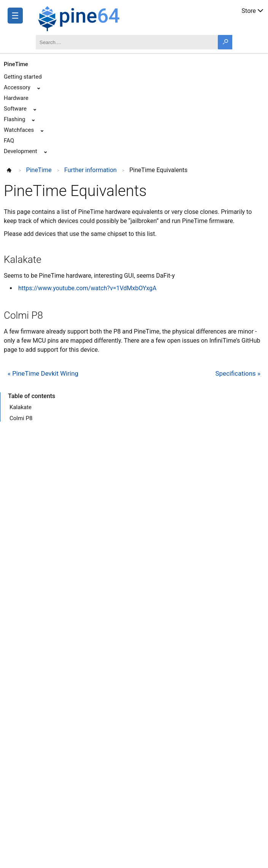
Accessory (17, 87)
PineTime (16, 64)
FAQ (9, 141)
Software (15, 109)
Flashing (14, 119)
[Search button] (225, 42)
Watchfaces (19, 130)
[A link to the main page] (104, 17)
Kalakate (21, 407)
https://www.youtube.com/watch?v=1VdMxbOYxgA (87, 288)
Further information (90, 170)
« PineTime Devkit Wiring (43, 373)
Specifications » (238, 373)
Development (21, 151)
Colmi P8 (21, 418)
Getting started (23, 77)
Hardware (16, 98)
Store (253, 10)
